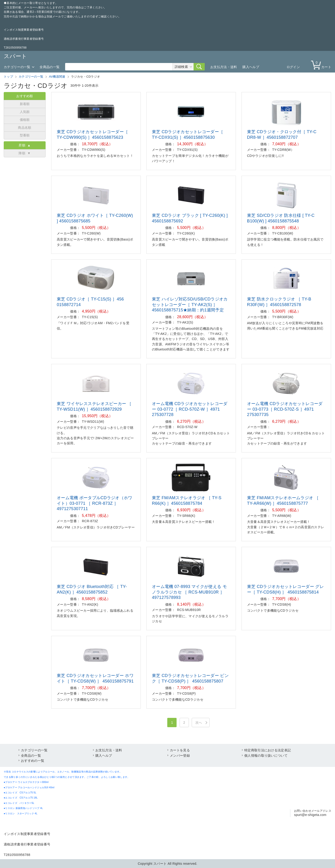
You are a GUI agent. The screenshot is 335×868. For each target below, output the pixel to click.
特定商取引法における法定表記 (268, 750)
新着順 (25, 104)
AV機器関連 (57, 77)
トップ (8, 77)
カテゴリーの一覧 (17, 67)
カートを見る (180, 750)
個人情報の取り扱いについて (266, 756)
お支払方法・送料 (224, 67)
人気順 (25, 112)
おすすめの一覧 (33, 761)
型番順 (25, 135)
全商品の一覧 (50, 67)
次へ (199, 723)
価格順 (25, 120)
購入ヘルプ (251, 67)
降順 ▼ (25, 153)
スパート (15, 56)
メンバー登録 (180, 756)
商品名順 (25, 128)
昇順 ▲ (25, 145)
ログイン (293, 67)
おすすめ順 (25, 96)
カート (322, 65)
